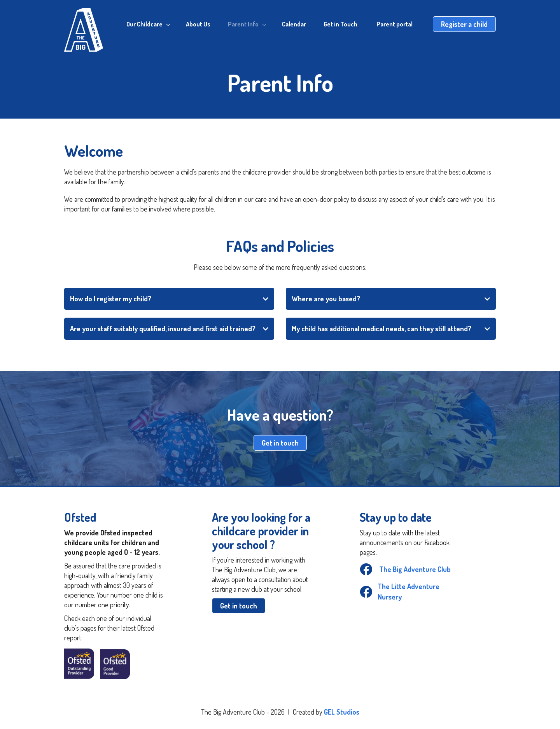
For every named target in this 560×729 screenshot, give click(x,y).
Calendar (294, 24)
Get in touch (280, 443)
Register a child (464, 24)
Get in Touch (340, 24)
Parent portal (395, 24)
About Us (198, 24)
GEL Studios (342, 712)
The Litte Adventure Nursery (400, 592)
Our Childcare (144, 24)
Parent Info (243, 24)
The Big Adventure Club (405, 569)
